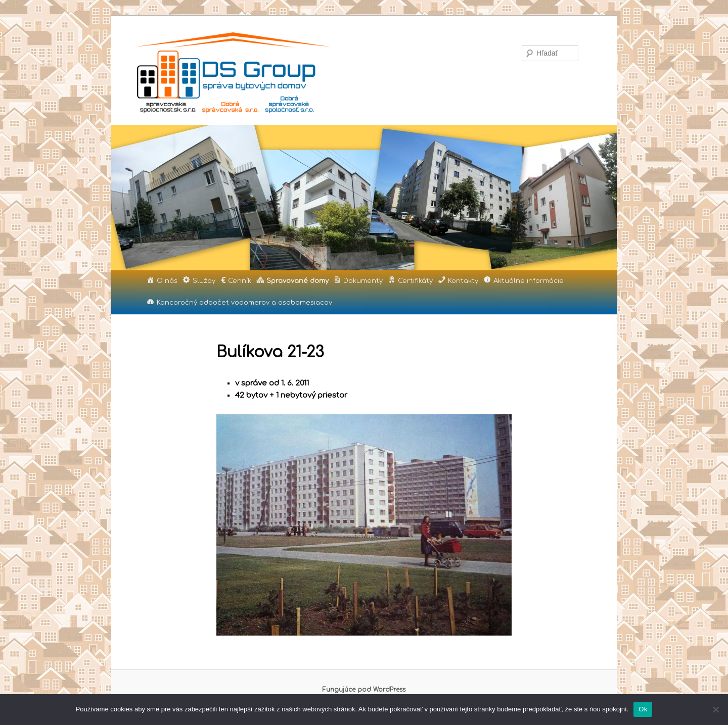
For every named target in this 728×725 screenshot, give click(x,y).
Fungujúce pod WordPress (364, 690)
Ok (643, 709)
